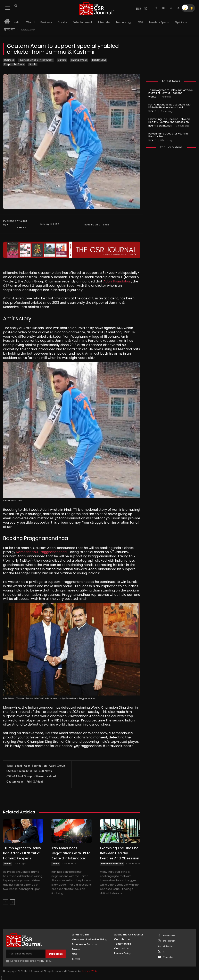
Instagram (169, 941)
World (7, 864)
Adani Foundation (117, 281)
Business (9, 60)
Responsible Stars (14, 64)
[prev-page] (6, 902)
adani (18, 766)
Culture (62, 60)
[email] (26, 954)
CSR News (45, 771)
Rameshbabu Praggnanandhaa (41, 552)
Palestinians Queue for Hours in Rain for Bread (171, 135)
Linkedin (168, 946)
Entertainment (79, 60)
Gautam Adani (15, 782)
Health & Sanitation (112, 864)
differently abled (45, 776)
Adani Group (57, 766)
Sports (33, 64)
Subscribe (56, 954)
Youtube (168, 957)
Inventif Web (89, 971)
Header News (99, 60)
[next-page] (12, 902)
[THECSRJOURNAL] (97, 8)
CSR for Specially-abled (22, 771)
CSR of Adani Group (19, 776)
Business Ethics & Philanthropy (36, 60)
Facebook (169, 936)
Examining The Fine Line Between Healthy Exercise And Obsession (120, 853)
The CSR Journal (22, 224)
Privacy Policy (44, 961)
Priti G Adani (35, 782)
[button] (16, 6)
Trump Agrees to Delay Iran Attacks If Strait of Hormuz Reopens (22, 853)
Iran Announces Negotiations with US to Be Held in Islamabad (71, 853)
